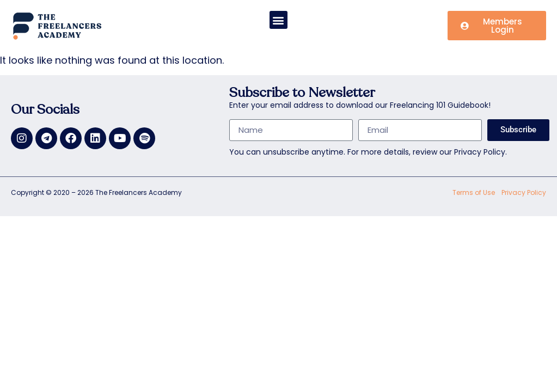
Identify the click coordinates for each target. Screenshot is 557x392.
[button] (278, 20)
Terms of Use (474, 192)
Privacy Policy (524, 192)
